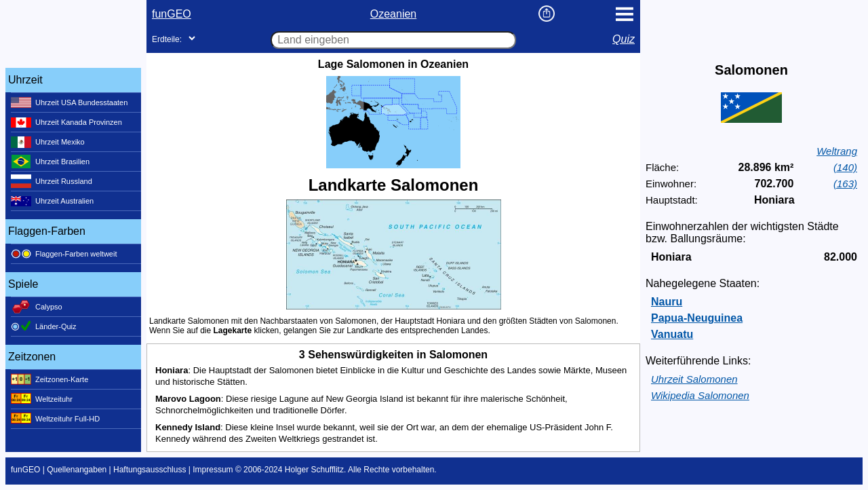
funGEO (172, 14)
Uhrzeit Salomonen (694, 379)
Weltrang (837, 151)
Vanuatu (672, 334)
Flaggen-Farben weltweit (64, 254)
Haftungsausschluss (150, 470)
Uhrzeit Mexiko (48, 142)
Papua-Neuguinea (697, 318)
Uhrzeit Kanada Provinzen (66, 122)
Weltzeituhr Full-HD (55, 419)
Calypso (37, 307)
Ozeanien (394, 14)
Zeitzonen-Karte (50, 379)
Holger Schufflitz (314, 470)
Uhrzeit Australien (52, 201)
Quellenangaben (77, 470)
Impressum (213, 470)
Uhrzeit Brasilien (50, 162)
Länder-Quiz (44, 326)
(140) (845, 167)
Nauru (667, 302)
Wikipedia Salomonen (700, 395)
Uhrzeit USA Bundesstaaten (69, 102)
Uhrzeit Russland (52, 181)
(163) (845, 184)
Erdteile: (167, 39)
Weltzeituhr (42, 399)
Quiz (624, 39)
